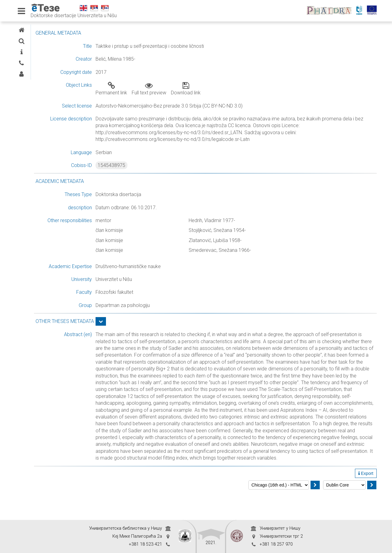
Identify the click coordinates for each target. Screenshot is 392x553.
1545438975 (160, 165)
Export (366, 501)
